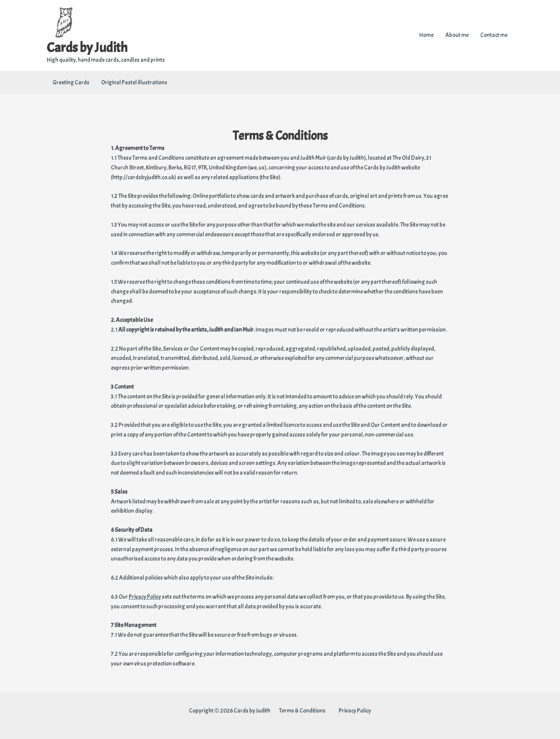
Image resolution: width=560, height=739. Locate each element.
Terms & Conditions (303, 711)
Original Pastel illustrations (134, 83)
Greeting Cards (71, 83)
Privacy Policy (145, 597)
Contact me (494, 35)
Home (426, 35)
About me (457, 35)
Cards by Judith (87, 48)
